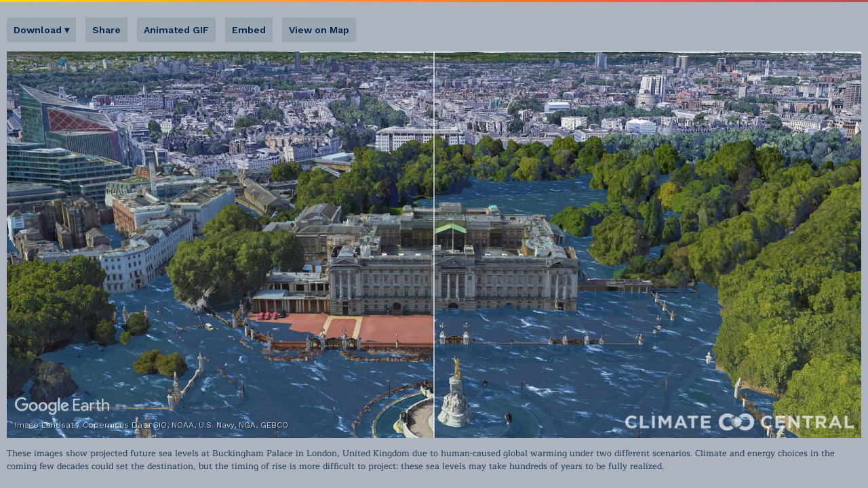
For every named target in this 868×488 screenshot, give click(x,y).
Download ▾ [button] (41, 30)
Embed (249, 30)
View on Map (319, 30)
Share (106, 30)
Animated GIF (176, 30)
